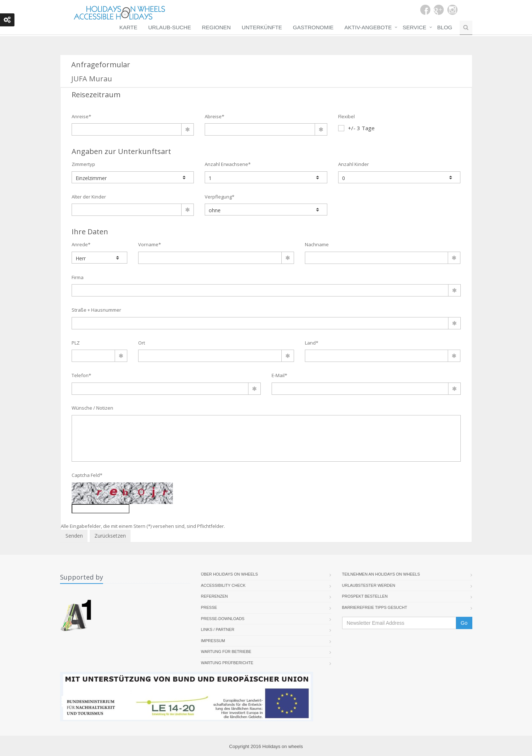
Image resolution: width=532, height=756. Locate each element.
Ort (142, 343)
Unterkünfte (262, 27)
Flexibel (346, 116)
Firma (78, 277)
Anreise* (81, 116)
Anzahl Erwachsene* (228, 164)
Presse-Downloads (223, 619)
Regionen (216, 27)
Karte (128, 27)
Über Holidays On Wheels (230, 574)
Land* (312, 343)
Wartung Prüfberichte (227, 663)
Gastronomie (313, 27)
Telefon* (81, 375)
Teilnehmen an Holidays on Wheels (381, 574)
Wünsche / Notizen (92, 408)
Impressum (213, 641)
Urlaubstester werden (369, 585)
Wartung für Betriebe (226, 652)
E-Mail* (279, 375)
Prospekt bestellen (365, 596)
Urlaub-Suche (170, 27)
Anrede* (81, 244)
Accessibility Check (223, 585)
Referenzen (215, 596)
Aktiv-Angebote (368, 27)
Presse (209, 607)
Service (414, 27)
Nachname (317, 244)
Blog (445, 27)
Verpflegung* (220, 197)
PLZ (76, 343)
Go (464, 623)
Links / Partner (218, 629)
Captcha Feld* (87, 475)
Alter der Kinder (89, 197)
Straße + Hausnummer (96, 310)
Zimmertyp (83, 164)
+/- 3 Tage (356, 128)
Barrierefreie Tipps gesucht (375, 607)
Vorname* (150, 244)
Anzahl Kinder (354, 164)
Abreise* (214, 116)
